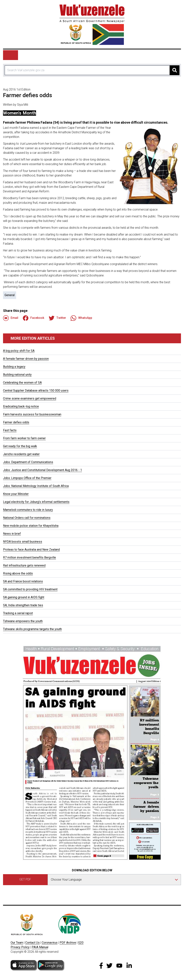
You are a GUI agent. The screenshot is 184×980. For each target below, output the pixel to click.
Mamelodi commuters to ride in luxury (28, 510)
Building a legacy (14, 367)
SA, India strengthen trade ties (23, 605)
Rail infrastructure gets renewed (24, 565)
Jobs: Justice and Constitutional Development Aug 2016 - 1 (42, 470)
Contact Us (32, 943)
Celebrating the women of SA (22, 383)
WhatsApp (81, 318)
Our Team (17, 943)
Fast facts (10, 430)
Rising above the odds (18, 573)
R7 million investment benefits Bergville (29, 557)
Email (11, 318)
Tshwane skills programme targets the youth (32, 629)
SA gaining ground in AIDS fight (24, 597)
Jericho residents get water (21, 454)
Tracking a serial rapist (18, 613)
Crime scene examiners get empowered (30, 398)
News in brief (12, 534)
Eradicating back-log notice (21, 406)
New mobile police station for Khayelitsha (31, 526)
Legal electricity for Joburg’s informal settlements (36, 502)
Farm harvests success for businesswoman (32, 414)
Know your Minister (16, 494)
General (10, 295)
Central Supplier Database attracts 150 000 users (36, 391)
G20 (81, 943)
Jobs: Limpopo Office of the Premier (27, 478)
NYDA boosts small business (23, 542)
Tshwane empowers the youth (23, 621)
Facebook (33, 318)
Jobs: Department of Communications (28, 462)
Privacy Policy (20, 947)
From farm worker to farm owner (24, 438)
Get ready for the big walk (20, 446)
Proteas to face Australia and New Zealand (31, 550)
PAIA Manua (40, 947)
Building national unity (17, 375)
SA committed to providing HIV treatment (30, 589)
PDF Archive (68, 943)
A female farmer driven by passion (26, 359)
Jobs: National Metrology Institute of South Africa (36, 486)
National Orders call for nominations (27, 518)
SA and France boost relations (23, 581)
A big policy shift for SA (19, 351)
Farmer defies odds (16, 422)
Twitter (57, 318)
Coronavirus (50, 943)
